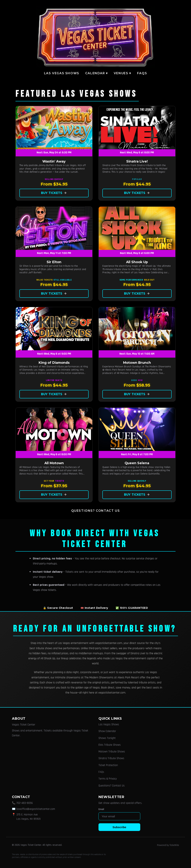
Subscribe (119, 827)
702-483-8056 (25, 803)
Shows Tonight (107, 738)
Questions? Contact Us (96, 511)
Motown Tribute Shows (112, 752)
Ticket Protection (108, 765)
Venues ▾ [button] (122, 73)
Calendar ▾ (97, 73)
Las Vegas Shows (62, 73)
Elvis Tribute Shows (110, 745)
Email (101, 809)
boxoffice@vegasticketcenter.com (36, 809)
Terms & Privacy (108, 779)
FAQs (142, 73)
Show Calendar (107, 731)
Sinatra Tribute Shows (111, 758)
